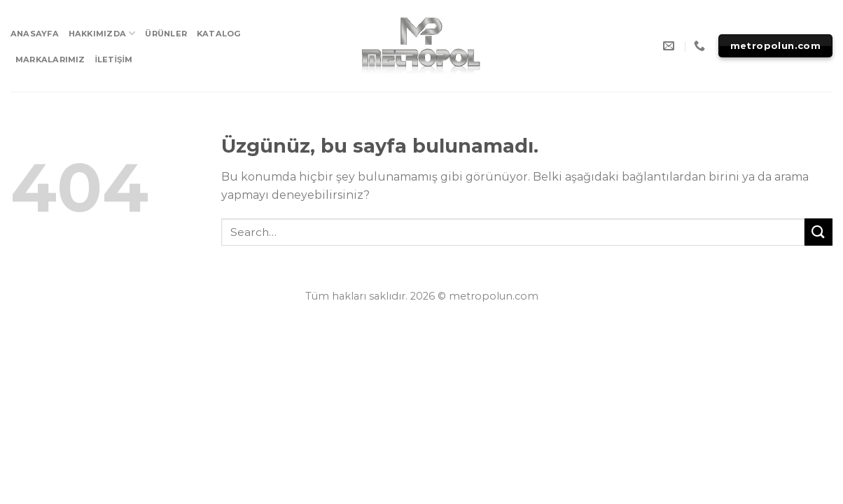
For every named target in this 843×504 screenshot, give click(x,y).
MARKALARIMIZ (50, 59)
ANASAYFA (35, 34)
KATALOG (219, 34)
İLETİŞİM (114, 59)
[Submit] (818, 232)
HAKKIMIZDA (102, 33)
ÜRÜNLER (166, 34)
